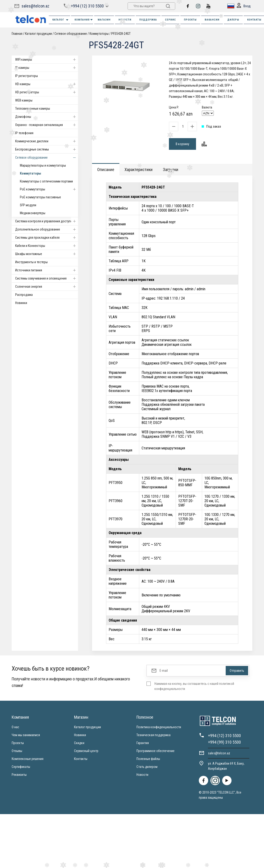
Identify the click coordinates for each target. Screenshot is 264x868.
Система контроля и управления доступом (47, 221)
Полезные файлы (148, 759)
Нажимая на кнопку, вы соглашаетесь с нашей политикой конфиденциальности (194, 686)
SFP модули (28, 205)
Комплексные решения (28, 759)
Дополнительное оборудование (47, 229)
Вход (244, 6)
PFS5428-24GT (121, 34)
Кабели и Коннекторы (47, 246)
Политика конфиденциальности (159, 727)
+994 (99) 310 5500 (224, 742)
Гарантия (143, 743)
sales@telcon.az (35, 6)
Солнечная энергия (47, 287)
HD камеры (47, 84)
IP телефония (24, 133)
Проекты (18, 743)
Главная (17, 34)
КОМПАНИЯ (84, 20)
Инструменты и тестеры (31, 262)
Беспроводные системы (47, 149)
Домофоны (47, 117)
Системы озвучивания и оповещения (47, 278)
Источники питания (47, 270)
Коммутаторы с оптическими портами (46, 181)
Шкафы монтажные (47, 254)
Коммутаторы (99, 34)
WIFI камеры (47, 59)
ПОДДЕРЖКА (148, 20)
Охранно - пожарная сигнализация (47, 125)
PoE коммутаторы (49, 189)
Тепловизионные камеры (33, 108)
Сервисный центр (86, 751)
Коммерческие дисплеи (47, 141)
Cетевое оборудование (71, 34)
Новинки (21, 303)
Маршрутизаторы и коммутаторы (43, 165)
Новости (142, 775)
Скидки (79, 743)
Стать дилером (147, 767)
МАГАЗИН (104, 20)
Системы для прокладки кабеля (47, 238)
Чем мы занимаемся (26, 735)
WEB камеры (24, 100)
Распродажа (24, 295)
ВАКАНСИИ (212, 20)
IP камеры (47, 68)
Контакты (81, 759)
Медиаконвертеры (33, 213)
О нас (15, 727)
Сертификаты (21, 767)
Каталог (61, 20)
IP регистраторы (27, 76)
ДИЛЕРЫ (233, 20)
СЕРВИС (170, 20)
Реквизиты (19, 775)
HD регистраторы (47, 92)
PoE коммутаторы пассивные (40, 197)
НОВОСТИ (125, 20)
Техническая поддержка (153, 735)
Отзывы (17, 751)
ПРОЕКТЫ (190, 20)
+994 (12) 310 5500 (87, 6)
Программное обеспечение (155, 751)
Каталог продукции (38, 34)
